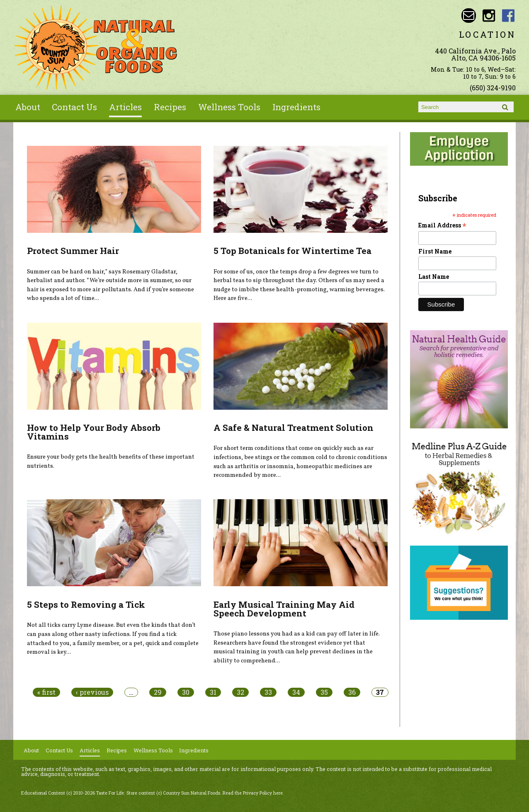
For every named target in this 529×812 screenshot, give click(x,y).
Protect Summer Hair (73, 251)
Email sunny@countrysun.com (469, 16)
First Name (435, 251)
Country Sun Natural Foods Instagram (489, 16)
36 (352, 692)
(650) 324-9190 (493, 88)
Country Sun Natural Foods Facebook (508, 16)
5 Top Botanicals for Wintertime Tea (292, 251)
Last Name (434, 277)
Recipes (170, 107)
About (28, 107)
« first (46, 692)
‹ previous (92, 692)
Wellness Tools (229, 107)
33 (268, 692)
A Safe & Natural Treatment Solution (294, 428)
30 (186, 692)
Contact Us (74, 107)
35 (324, 692)
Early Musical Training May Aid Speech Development (284, 609)
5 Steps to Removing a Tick (86, 604)
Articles (125, 107)
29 (158, 692)
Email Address (442, 225)
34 (296, 692)
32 (240, 692)
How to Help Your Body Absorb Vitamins (94, 432)
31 (213, 692)
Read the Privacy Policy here (253, 793)
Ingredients (296, 107)
